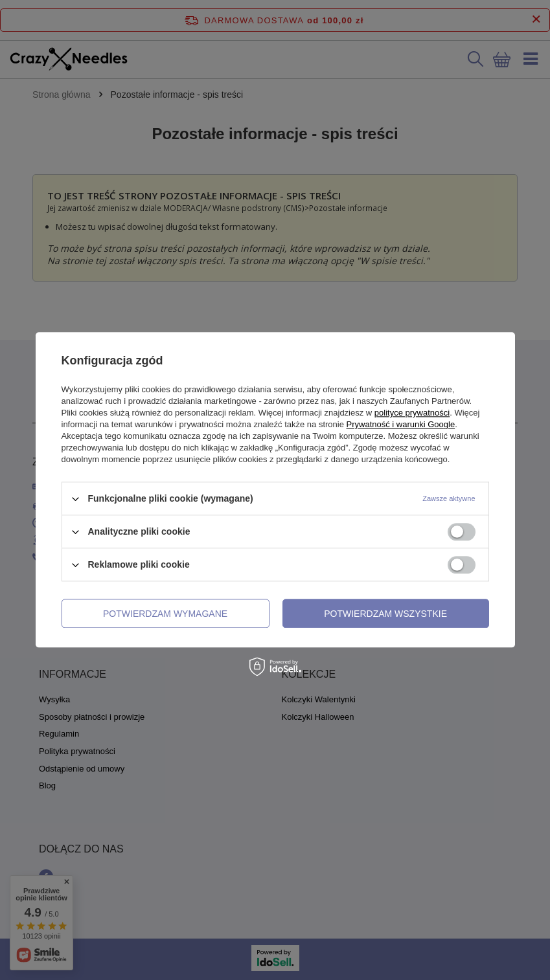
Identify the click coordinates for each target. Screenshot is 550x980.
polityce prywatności (412, 413)
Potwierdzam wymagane (165, 614)
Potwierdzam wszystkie (385, 614)
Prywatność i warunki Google (401, 424)
